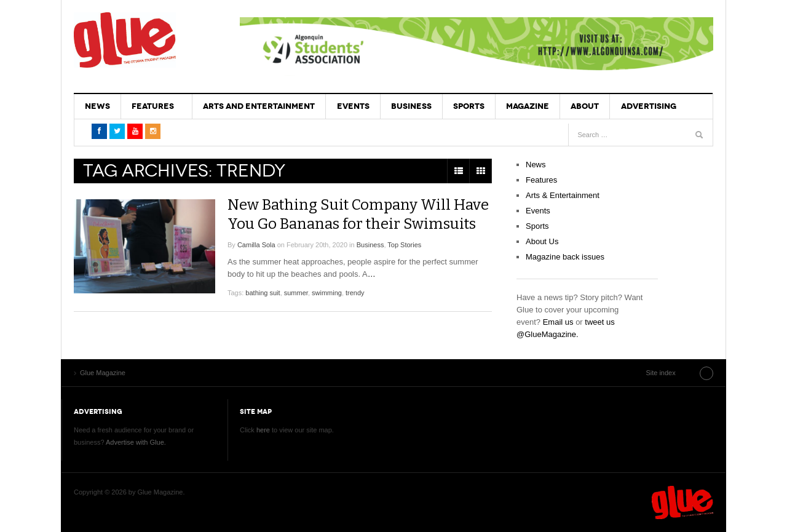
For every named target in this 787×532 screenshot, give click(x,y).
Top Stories (404, 244)
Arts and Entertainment (259, 106)
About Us (542, 241)
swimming (327, 292)
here (263, 430)
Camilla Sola (256, 244)
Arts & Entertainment (563, 195)
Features (153, 106)
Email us (558, 322)
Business (411, 106)
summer (296, 292)
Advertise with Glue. (136, 442)
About (584, 106)
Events (353, 106)
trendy (355, 292)
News (97, 106)
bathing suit (263, 292)
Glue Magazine (125, 40)
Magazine (527, 106)
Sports (468, 106)
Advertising (647, 106)
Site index (682, 373)
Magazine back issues (565, 257)
